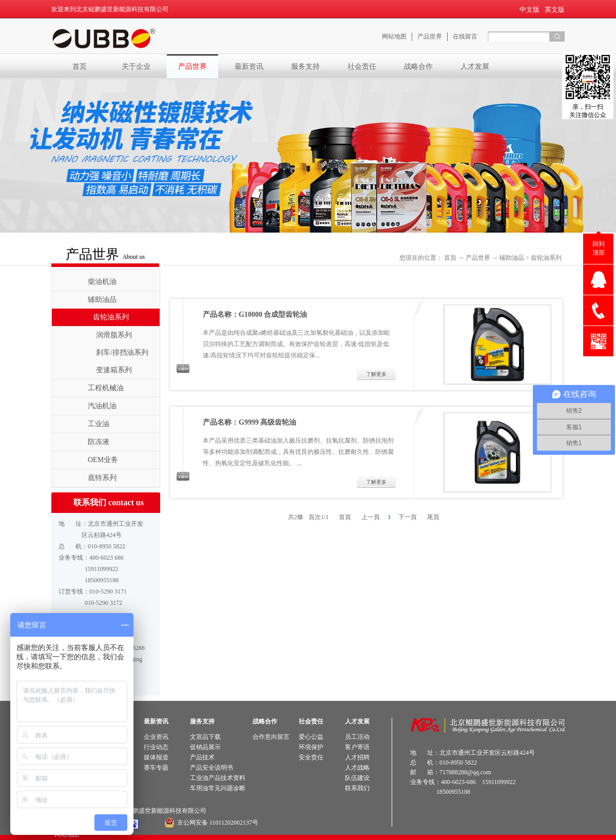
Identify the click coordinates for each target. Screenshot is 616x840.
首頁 (450, 258)
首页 (80, 66)
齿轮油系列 (546, 258)
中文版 (530, 9)
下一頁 (408, 517)
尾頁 (433, 517)
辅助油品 (512, 258)
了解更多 (376, 374)
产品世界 (478, 258)
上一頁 (371, 517)
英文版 (555, 9)
